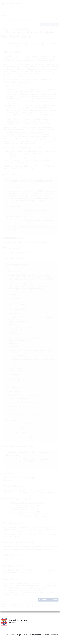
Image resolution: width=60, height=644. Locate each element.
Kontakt (11, 635)
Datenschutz (36, 635)
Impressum (22, 635)
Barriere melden (51, 635)
